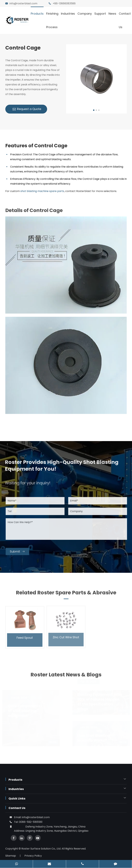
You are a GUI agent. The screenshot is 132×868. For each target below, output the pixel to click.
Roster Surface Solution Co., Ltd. (41, 849)
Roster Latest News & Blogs (66, 677)
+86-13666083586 (64, 3)
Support (100, 14)
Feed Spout (25, 635)
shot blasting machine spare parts (42, 191)
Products (37, 14)
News (112, 14)
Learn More (17, 741)
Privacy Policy (33, 856)
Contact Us (125, 20)
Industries (68, 14)
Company (85, 14)
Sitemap (11, 856)
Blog (53, 742)
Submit (20, 551)
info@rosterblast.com (23, 3)
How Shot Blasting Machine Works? (93, 738)
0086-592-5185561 (31, 822)
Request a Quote (27, 109)
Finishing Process (52, 20)
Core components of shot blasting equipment (25, 711)
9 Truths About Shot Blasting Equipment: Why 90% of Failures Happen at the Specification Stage (99, 699)
